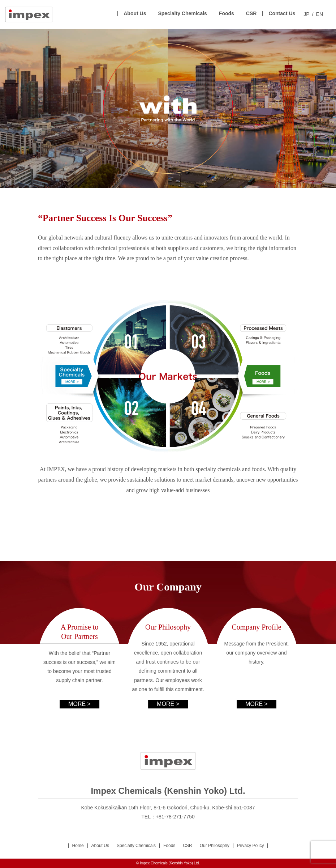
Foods (227, 13)
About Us (135, 13)
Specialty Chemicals (182, 13)
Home (78, 846)
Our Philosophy (215, 846)
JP (306, 14)
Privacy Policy (251, 846)
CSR (251, 13)
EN (320, 14)
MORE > (79, 704)
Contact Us (282, 13)
